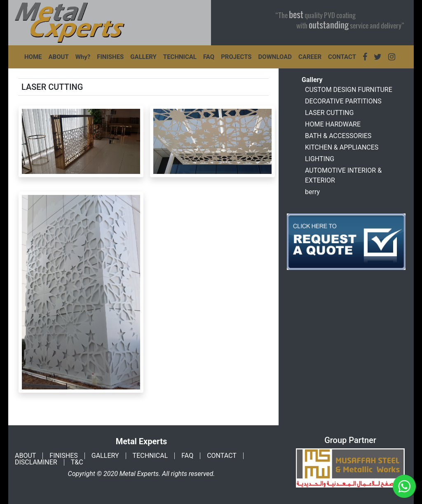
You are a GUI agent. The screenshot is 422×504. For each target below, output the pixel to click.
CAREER (310, 57)
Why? (83, 57)
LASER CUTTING (329, 113)
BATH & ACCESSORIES (338, 136)
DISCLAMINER (36, 462)
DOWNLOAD (275, 57)
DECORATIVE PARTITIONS (343, 101)
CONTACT (342, 57)
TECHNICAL (180, 57)
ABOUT (59, 57)
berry (312, 192)
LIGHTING (320, 159)
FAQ (209, 57)
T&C (77, 462)
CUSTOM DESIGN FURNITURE (349, 90)
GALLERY (143, 57)
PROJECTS (236, 57)
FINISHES (110, 57)
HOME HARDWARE (333, 124)
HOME (33, 57)
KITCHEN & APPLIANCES (342, 147)
